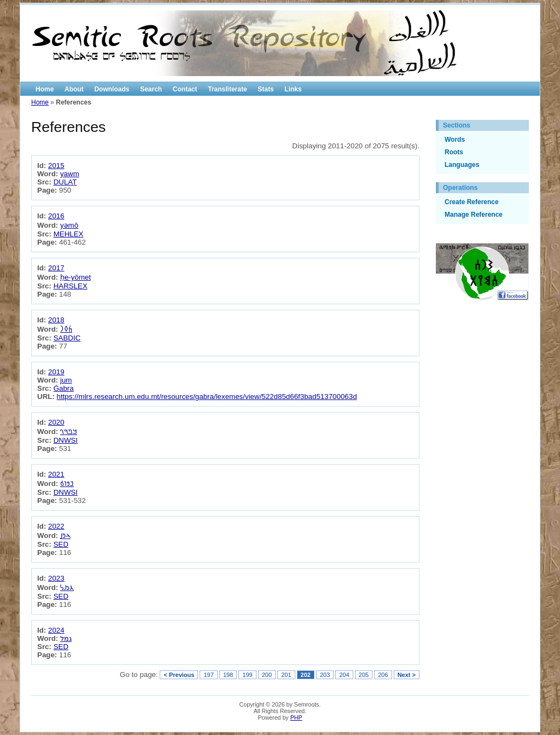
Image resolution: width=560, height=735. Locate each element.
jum (66, 380)
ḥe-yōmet (75, 277)
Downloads (112, 89)
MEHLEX (69, 234)
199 (247, 675)
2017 (56, 268)
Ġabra (64, 388)
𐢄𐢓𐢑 (65, 536)
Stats (266, 89)
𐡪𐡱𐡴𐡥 (69, 432)
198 (228, 675)
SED (61, 544)
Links (293, 89)
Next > (407, 675)
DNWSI (66, 440)
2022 (56, 526)
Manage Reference (474, 215)
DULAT (65, 182)
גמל (66, 638)
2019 (56, 372)
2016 (56, 216)
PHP (296, 717)
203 (325, 675)
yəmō (69, 225)
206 (383, 675)
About (74, 89)
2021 (56, 474)
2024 (56, 630)
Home (45, 89)
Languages (462, 165)
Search (151, 89)
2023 (56, 578)
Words (455, 140)
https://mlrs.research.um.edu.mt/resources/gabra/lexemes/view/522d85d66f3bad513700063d (207, 397)
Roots (454, 152)
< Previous (179, 675)
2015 (56, 166)
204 (344, 675)
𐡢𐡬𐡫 (67, 588)
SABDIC (67, 338)
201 (286, 675)
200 (267, 675)
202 (306, 675)
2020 (56, 422)
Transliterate (227, 89)
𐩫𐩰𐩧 (66, 329)
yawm (70, 174)
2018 (56, 320)
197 (208, 675)
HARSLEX (71, 286)
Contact (185, 89)
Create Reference (472, 202)
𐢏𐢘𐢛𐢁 (67, 484)
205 (364, 675)
